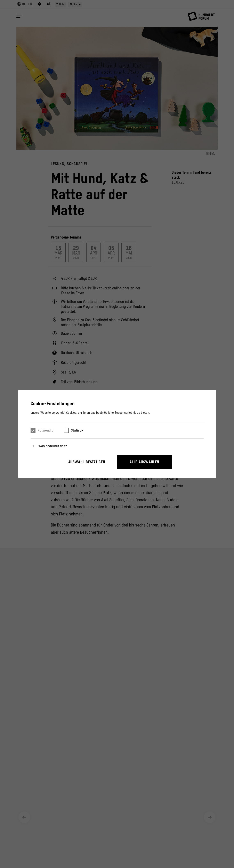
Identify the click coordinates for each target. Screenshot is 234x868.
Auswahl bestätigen (87, 462)
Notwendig (45, 430)
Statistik (77, 430)
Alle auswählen (144, 462)
